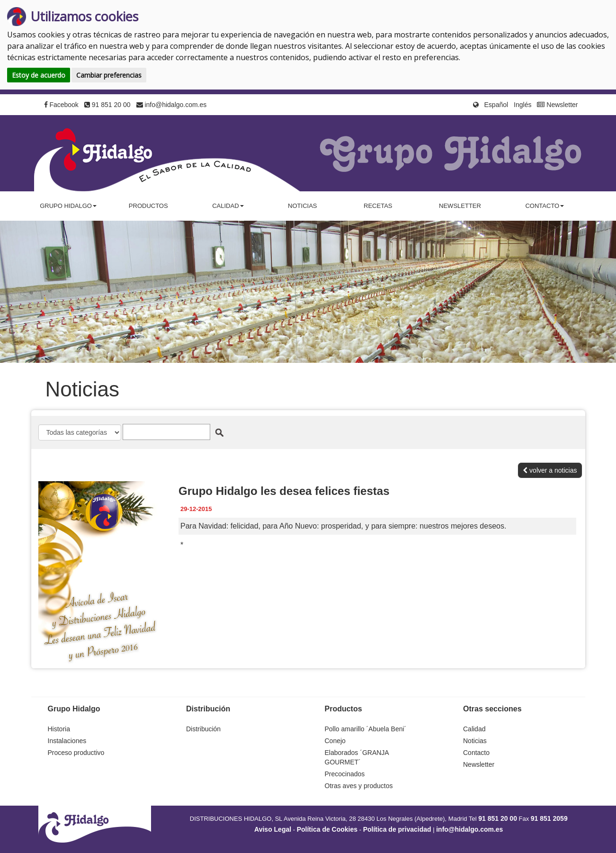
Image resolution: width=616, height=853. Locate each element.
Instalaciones (67, 741)
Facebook (61, 105)
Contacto (476, 753)
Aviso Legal (273, 829)
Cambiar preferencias (109, 75)
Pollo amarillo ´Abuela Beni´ (366, 729)
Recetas (378, 206)
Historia (59, 729)
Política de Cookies (327, 829)
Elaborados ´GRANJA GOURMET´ (357, 757)
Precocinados (345, 774)
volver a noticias (550, 470)
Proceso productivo (76, 753)
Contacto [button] (545, 206)
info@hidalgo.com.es (172, 105)
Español (496, 105)
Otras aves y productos (359, 786)
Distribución (203, 729)
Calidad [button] (228, 206)
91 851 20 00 (107, 105)
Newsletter (557, 105)
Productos (148, 206)
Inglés (522, 105)
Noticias (302, 206)
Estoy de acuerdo (39, 75)
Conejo (335, 741)
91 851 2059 (549, 818)
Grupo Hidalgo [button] (68, 206)
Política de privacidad (397, 829)
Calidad (474, 729)
